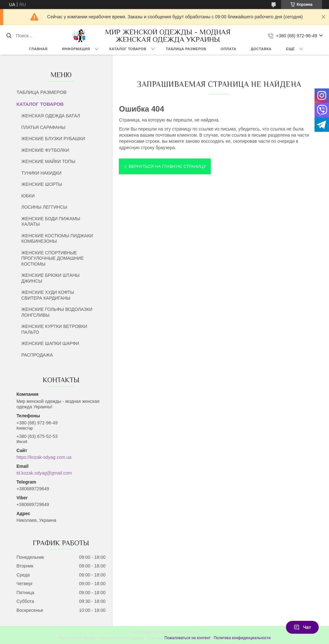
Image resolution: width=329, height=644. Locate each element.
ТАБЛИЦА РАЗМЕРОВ (186, 49)
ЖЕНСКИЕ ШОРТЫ (42, 184)
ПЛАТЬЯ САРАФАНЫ (43, 127)
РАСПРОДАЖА (37, 355)
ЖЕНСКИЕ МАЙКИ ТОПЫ (48, 161)
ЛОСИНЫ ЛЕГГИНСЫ (44, 207)
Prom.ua (192, 632)
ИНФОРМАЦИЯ (76, 49)
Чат (302, 627)
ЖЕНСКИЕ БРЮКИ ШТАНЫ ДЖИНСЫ (50, 278)
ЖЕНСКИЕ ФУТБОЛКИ (45, 150)
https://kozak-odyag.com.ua (44, 457)
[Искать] (9, 36)
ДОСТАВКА (261, 49)
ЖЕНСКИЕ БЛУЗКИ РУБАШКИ (53, 139)
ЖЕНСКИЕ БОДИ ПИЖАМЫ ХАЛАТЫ (51, 222)
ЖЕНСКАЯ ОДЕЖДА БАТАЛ (51, 116)
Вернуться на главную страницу (167, 166)
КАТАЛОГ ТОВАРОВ (128, 49)
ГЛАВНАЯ (38, 49)
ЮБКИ (28, 196)
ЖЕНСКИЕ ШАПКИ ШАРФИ (50, 343)
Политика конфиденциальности (242, 638)
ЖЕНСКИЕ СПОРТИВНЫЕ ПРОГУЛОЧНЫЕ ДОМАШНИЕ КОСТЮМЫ (53, 258)
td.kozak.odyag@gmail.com (44, 473)
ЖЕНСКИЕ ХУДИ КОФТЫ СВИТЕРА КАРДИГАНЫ (48, 295)
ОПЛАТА (229, 49)
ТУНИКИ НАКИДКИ (41, 173)
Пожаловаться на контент (187, 638)
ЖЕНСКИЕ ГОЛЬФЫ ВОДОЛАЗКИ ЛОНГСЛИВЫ (57, 312)
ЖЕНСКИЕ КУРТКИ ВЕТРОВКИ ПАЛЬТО (54, 329)
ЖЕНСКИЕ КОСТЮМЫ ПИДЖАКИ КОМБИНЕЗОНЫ (57, 239)
